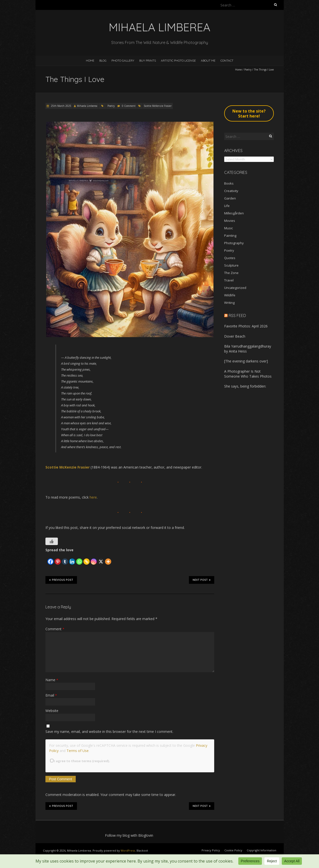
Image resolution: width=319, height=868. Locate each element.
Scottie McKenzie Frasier (158, 106)
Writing (229, 303)
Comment (55, 629)
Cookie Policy (233, 850)
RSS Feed (237, 316)
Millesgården (234, 213)
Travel (229, 280)
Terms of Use (78, 751)
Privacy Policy (211, 850)
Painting (230, 236)
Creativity (231, 191)
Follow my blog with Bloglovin (129, 835)
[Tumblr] (65, 559)
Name (52, 680)
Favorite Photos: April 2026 (246, 326)
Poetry (248, 70)
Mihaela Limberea (87, 106)
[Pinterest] (58, 559)
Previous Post (61, 580)
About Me (208, 60)
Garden (230, 198)
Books (229, 183)
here (93, 497)
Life (227, 206)
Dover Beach (235, 336)
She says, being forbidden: (245, 386)
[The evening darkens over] (246, 361)
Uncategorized (235, 288)
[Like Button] (52, 541)
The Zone (231, 273)
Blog (103, 60)
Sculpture (231, 265)
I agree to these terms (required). (80, 761)
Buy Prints (148, 60)
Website (52, 711)
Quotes (230, 258)
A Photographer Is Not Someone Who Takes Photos (248, 374)
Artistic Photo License (178, 60)
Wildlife (230, 295)
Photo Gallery (123, 60)
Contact (227, 60)
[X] (101, 559)
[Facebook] (51, 559)
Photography (234, 243)
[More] (108, 559)
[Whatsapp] (79, 559)
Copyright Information (262, 850)
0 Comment (129, 106)
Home (90, 60)
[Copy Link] (87, 559)
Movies (230, 221)
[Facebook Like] (46, 557)
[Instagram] (94, 559)
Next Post (202, 580)
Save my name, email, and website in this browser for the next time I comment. (109, 731)
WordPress (128, 850)
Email (51, 695)
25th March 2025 (61, 106)
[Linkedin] (72, 559)
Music (229, 228)
